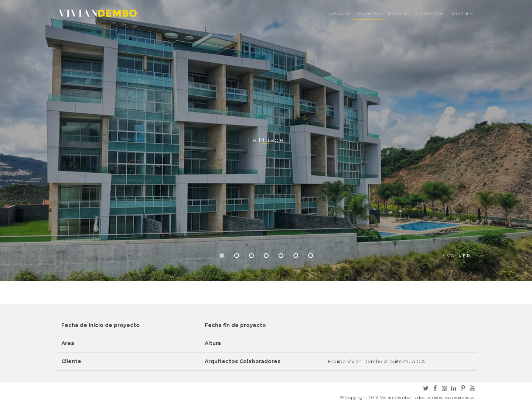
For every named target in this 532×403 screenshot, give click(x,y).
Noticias (399, 13)
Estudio (340, 13)
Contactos (429, 13)
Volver (459, 256)
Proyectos (369, 13)
